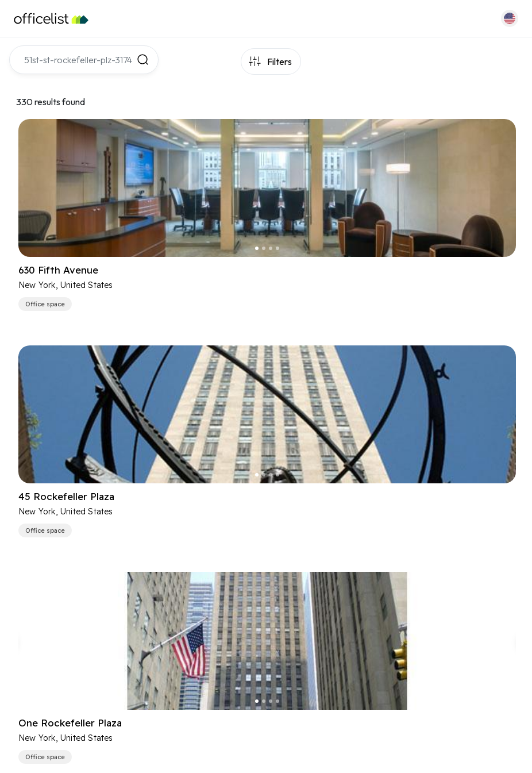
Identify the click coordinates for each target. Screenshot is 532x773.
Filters (280, 61)
